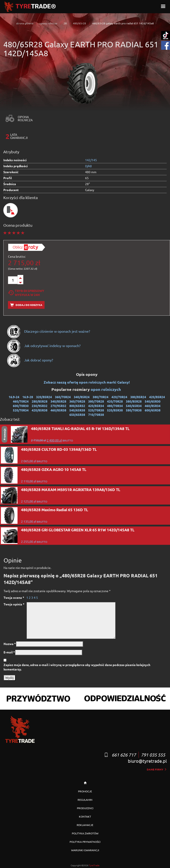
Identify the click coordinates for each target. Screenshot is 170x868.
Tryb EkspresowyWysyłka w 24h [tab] (26, 293)
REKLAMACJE (85, 825)
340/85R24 (82, 397)
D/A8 (88, 166)
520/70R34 (21, 410)
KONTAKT (85, 816)
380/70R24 (101, 397)
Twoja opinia (14, 604)
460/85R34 (153, 406)
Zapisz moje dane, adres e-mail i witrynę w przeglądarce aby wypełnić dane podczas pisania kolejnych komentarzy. (77, 667)
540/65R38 (77, 410)
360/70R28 (77, 401)
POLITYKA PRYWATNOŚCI (85, 842)
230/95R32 (40, 406)
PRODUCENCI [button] (85, 808)
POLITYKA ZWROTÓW (85, 833)
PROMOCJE (85, 791)
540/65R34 (134, 406)
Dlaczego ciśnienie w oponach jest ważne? (48, 331)
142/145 (91, 160)
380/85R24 (138, 397)
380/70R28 (96, 401)
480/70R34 (115, 406)
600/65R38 (153, 410)
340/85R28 (58, 401)
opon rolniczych (106, 389)
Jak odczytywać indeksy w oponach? (44, 346)
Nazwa (10, 644)
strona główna (25, 23)
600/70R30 (21, 406)
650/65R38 (77, 415)
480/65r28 (79, 23)
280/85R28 (40, 401)
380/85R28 (134, 401)
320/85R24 (44, 397)
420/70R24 (119, 397)
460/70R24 (21, 401)
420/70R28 (115, 401)
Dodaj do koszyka (26, 305)
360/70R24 (63, 397)
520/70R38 (96, 410)
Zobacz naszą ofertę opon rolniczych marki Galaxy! (87, 382)
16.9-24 (14, 397)
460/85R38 (58, 410)
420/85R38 (40, 410)
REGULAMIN (85, 800)
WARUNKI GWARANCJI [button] (85, 850)
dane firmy (157, 769)
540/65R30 (153, 401)
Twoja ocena (14, 597)
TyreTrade (94, 865)
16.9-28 (28, 397)
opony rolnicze (48, 23)
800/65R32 (77, 406)
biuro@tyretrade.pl (147, 761)
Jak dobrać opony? (30, 360)
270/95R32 (58, 406)
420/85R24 (157, 397)
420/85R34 (96, 406)
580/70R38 (134, 410)
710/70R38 (96, 415)
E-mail (9, 652)
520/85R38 (115, 410)
